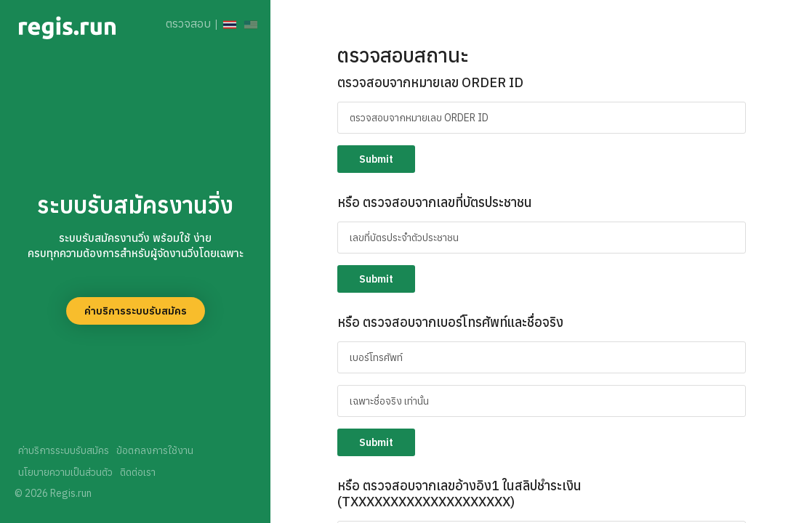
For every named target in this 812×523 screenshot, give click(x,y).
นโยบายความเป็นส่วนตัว (65, 472)
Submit (376, 159)
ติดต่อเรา (138, 472)
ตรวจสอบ (188, 23)
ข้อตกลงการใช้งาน (155, 450)
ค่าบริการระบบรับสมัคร (136, 311)
